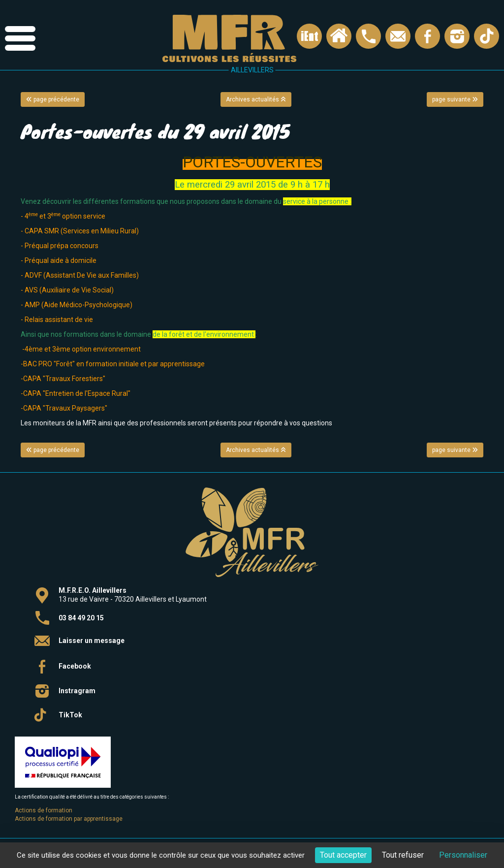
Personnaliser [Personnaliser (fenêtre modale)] (463, 855)
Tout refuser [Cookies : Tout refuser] (403, 855)
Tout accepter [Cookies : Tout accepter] (343, 855)
